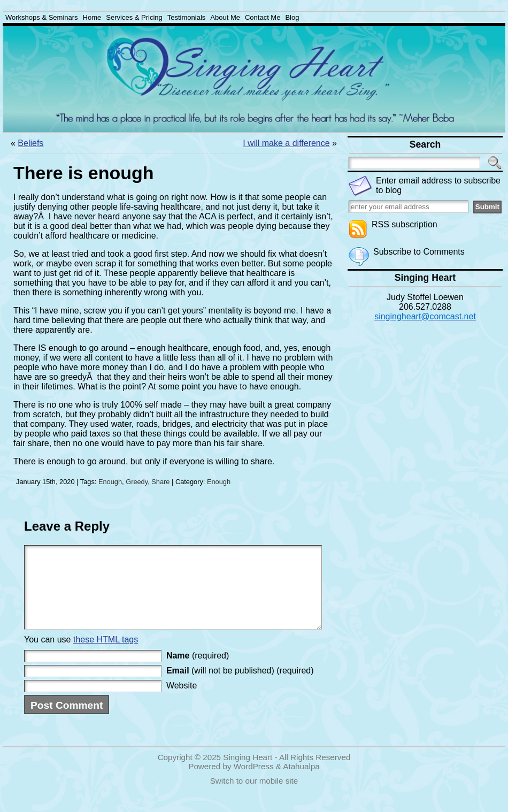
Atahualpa (301, 782)
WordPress (254, 782)
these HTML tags (106, 656)
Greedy (137, 482)
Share (160, 482)
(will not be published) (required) (240, 687)
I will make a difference (286, 143)
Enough (110, 482)
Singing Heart (248, 773)
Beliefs (30, 143)
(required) (198, 672)
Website (182, 702)
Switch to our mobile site (254, 797)
